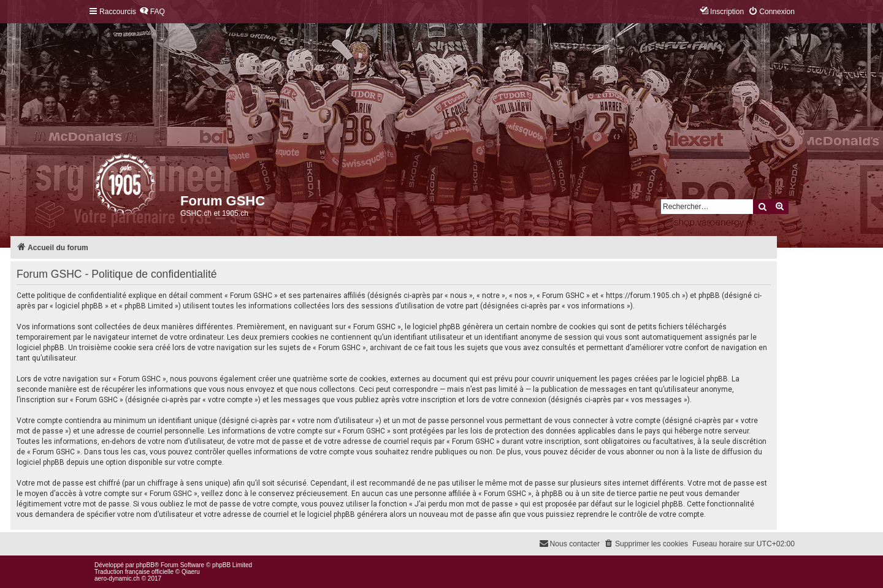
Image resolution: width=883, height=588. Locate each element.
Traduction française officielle (134, 572)
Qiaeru (191, 572)
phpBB (145, 565)
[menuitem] (152, 12)
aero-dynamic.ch (117, 578)
